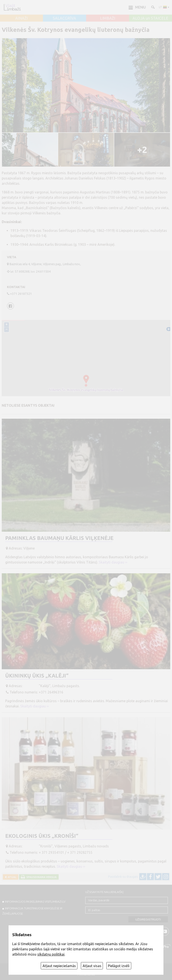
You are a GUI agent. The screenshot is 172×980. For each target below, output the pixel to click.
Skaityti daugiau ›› (113, 562)
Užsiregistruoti (148, 919)
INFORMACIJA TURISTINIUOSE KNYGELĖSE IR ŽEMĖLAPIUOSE (32, 911)
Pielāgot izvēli (119, 966)
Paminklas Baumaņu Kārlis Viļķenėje (59, 538)
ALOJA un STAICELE (150, 18)
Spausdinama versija (41, 877)
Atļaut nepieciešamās (59, 966)
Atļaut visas (92, 966)
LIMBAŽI (108, 18)
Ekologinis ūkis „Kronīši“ (42, 836)
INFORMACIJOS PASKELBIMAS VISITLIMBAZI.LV (35, 901)
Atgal (11, 877)
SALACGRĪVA (64, 18)
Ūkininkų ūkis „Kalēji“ (37, 676)
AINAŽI (21, 18)
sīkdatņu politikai (51, 954)
